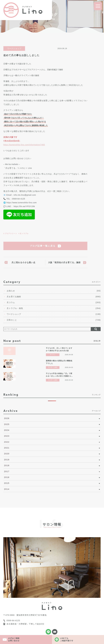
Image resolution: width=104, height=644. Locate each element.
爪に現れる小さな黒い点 (23, 262)
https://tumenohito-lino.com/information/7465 (24, 145)
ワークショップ (14, 49)
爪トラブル (24, 234)
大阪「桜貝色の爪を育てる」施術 (64, 262)
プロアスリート (11, 234)
